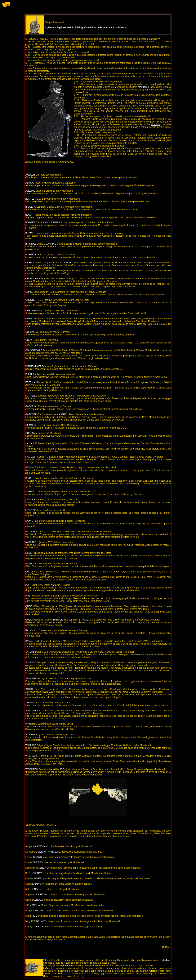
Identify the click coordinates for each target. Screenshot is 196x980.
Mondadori (143, 87)
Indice (167, 960)
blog (82, 976)
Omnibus (156, 124)
